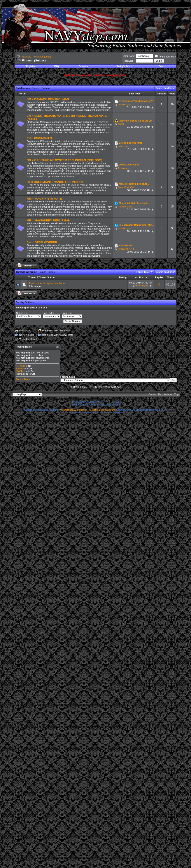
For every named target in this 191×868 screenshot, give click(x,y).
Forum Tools (143, 272)
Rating (123, 277)
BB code (21, 366)
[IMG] (19, 371)
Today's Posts (124, 66)
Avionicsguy (124, 104)
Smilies (20, 369)
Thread (32, 277)
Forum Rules (23, 379)
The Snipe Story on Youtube (47, 283)
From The (67, 313)
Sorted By (21, 313)
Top (176, 394)
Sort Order (48, 313)
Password (128, 61)
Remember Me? (165, 57)
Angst (121, 124)
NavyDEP (27, 57)
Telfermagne (35, 286)
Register (31, 66)
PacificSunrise (126, 207)
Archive (168, 394)
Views (171, 277)
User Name (129, 56)
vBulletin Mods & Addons (102, 410)
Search (162, 66)
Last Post (139, 277)
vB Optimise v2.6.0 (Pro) (74, 410)
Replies (159, 277)
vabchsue (123, 146)
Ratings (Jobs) (43, 57)
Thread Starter (47, 277)
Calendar (83, 66)
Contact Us (155, 394)
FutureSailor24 (126, 187)
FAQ (57, 66)
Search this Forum (165, 88)
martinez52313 (126, 249)
